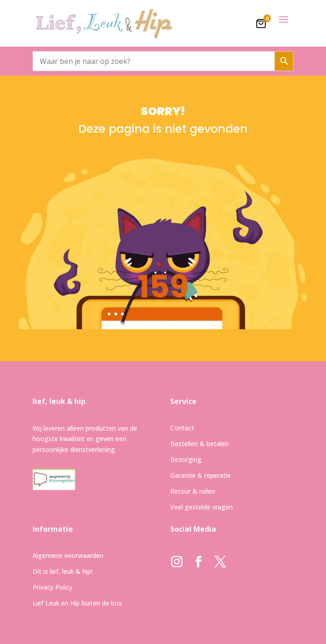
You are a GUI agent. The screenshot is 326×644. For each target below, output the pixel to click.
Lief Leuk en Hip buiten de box (77, 603)
